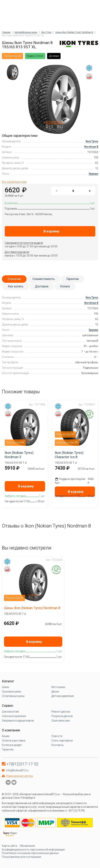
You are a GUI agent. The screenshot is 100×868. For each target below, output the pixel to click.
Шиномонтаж (10, 712)
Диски (55, 691)
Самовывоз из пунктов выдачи (24, 243)
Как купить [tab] (16, 286)
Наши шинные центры (20, 776)
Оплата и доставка (14, 741)
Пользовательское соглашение (21, 857)
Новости (57, 736)
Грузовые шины (11, 691)
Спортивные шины (13, 696)
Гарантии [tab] (73, 279)
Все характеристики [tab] (14, 182)
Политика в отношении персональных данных (30, 853)
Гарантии (8, 749)
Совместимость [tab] (44, 279)
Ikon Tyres (92, 141)
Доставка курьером (17, 252)
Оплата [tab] (65, 286)
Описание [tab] (14, 279)
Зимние (93, 174)
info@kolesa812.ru (17, 770)
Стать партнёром (62, 741)
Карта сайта (9, 846)
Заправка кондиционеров (18, 721)
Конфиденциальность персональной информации (33, 850)
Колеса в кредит (12, 745)
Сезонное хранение (14, 716)
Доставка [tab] (42, 286)
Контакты (57, 745)
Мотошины (58, 687)
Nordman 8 (91, 147)
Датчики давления (63, 696)
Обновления (27, 846)
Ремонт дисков (61, 712)
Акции (6, 736)
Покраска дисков (62, 716)
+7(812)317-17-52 (23, 764)
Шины (6, 687)
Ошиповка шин (61, 721)
